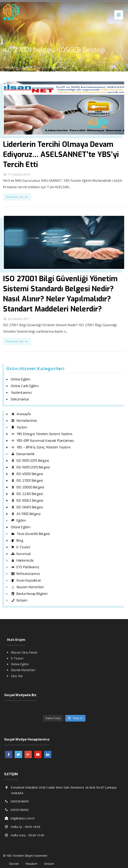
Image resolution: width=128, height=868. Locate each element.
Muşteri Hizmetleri (27, 587)
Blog (17, 541)
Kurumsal (21, 554)
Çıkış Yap (17, 676)
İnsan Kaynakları (26, 580)
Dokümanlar (20, 399)
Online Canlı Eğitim (25, 386)
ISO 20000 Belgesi (27, 487)
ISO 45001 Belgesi (27, 474)
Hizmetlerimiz (24, 421)
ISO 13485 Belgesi (27, 507)
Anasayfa (21, 414)
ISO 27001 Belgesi (27, 481)
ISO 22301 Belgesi (27, 494)
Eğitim (18, 521)
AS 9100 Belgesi (26, 514)
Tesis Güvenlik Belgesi (30, 534)
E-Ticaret (21, 547)
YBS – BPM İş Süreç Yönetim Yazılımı (41, 447)
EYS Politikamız (25, 567)
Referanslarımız (25, 574)
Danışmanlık (23, 454)
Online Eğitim (21, 379)
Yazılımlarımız (21, 393)
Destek (14, 864)
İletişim (19, 600)
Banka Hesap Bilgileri (29, 594)
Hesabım (32, 864)
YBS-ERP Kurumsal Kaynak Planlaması (42, 441)
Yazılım (19, 427)
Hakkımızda (22, 560)
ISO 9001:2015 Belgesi (30, 461)
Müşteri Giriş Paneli (24, 653)
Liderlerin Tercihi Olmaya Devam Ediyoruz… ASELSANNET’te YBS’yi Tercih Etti (61, 155)
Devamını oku (17, 197)
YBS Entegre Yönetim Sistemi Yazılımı (42, 434)
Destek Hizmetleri (23, 670)
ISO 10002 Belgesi (27, 501)
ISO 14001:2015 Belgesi (30, 467)
